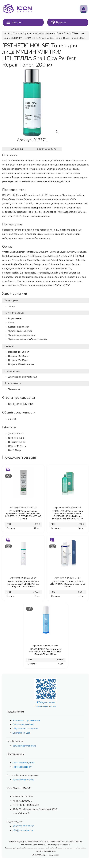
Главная (8, 33)
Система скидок (22, 733)
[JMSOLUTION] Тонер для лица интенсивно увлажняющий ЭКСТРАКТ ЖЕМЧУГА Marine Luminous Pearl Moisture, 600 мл (68, 515)
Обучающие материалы (26, 729)
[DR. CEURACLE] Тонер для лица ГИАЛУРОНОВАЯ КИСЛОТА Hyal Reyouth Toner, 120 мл (45, 652)
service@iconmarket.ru (24, 746)
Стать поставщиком (24, 763)
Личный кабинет (22, 767)
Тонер (68, 33)
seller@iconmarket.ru (23, 780)
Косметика (51, 33)
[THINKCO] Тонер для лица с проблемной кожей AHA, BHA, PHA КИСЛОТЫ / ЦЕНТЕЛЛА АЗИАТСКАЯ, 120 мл (23, 515)
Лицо (61, 33)
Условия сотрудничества (26, 720)
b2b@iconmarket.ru (23, 830)
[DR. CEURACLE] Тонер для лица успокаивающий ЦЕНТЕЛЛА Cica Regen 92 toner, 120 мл (23, 584)
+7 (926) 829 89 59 (23, 826)
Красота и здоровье (34, 33)
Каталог (18, 33)
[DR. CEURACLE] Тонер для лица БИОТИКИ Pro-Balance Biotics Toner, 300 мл (68, 584)
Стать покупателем (23, 724)
